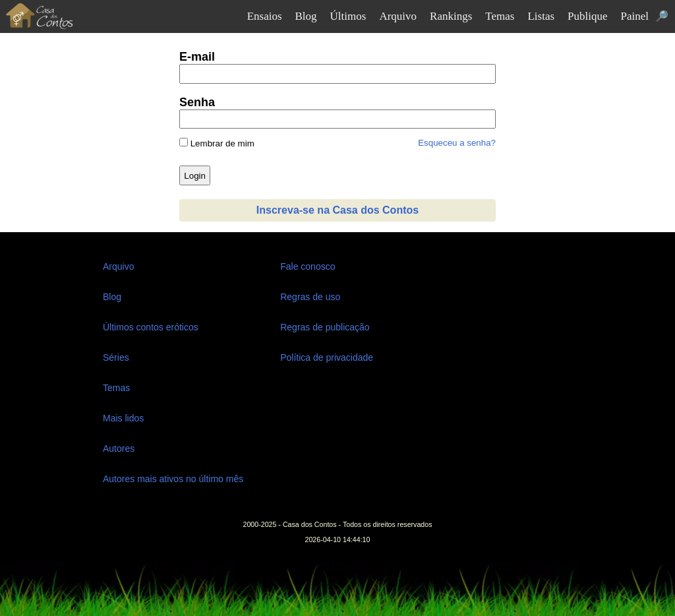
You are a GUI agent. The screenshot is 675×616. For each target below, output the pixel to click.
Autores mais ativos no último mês (173, 479)
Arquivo (398, 16)
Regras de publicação (325, 327)
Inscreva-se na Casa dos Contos (337, 210)
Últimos (348, 16)
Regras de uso (310, 297)
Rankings (451, 16)
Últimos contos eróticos (151, 327)
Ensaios (265, 16)
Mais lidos (123, 418)
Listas (541, 16)
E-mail (197, 57)
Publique (587, 16)
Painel (635, 16)
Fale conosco (308, 266)
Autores (119, 448)
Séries (116, 357)
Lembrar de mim (217, 143)
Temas (500, 16)
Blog (306, 16)
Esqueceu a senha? (457, 143)
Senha (197, 102)
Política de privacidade (327, 357)
